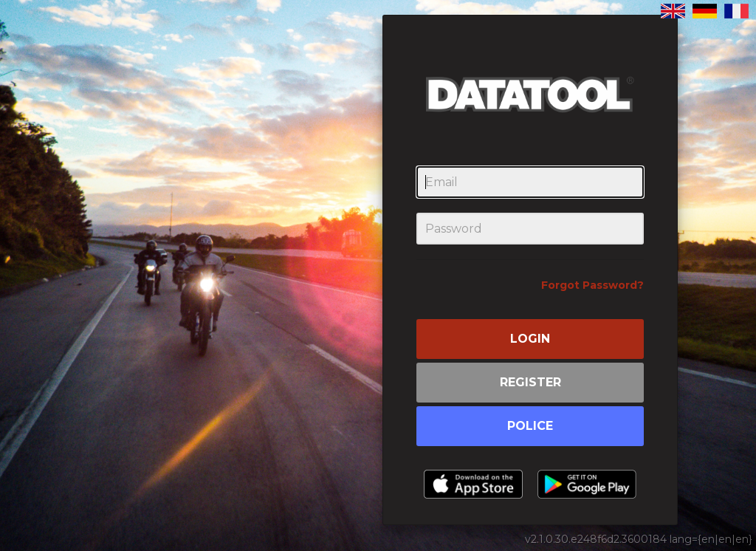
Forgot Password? (592, 285)
